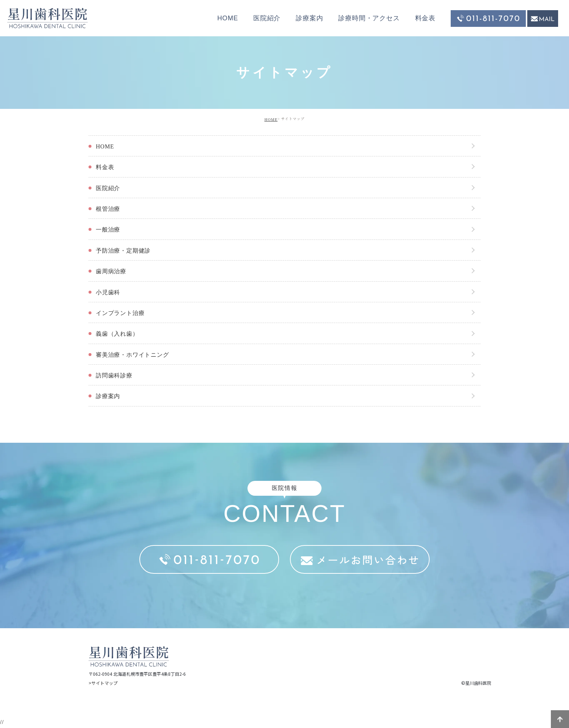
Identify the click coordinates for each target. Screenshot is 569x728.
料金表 (425, 18)
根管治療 (108, 209)
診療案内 (309, 18)
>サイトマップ (103, 683)
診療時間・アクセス (369, 18)
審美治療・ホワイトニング (132, 355)
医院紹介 (267, 18)
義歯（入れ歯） (117, 334)
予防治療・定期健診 (123, 251)
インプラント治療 (120, 313)
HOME (228, 18)
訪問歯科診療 (114, 375)
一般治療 (108, 230)
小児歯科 (108, 292)
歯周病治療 (111, 271)
